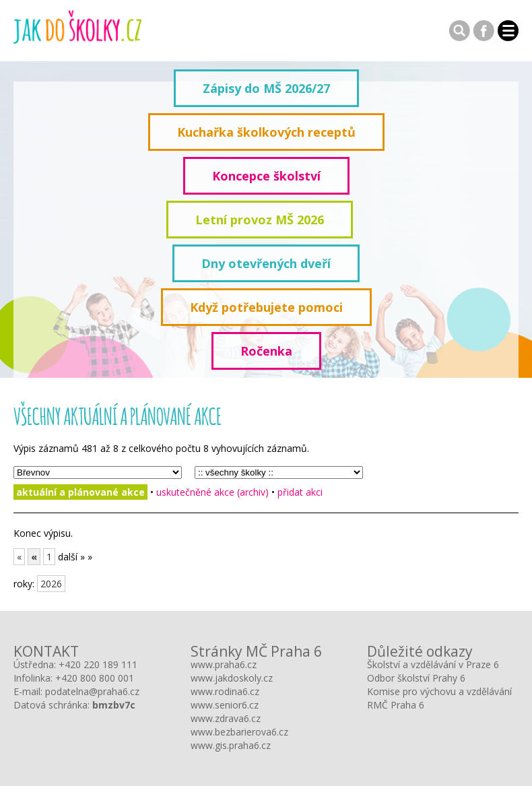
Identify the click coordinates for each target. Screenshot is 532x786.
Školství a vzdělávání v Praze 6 (433, 664)
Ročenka (266, 351)
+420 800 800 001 (95, 678)
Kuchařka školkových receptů (266, 132)
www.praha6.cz (224, 664)
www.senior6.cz (225, 705)
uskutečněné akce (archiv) (212, 492)
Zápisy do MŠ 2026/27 (266, 88)
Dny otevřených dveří (266, 263)
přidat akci (300, 492)
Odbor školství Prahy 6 (416, 678)
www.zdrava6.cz (226, 718)
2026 (51, 584)
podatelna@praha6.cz (92, 691)
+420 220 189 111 (98, 664)
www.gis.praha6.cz (231, 745)
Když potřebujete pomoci (266, 307)
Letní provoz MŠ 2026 (260, 220)
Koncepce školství (266, 176)
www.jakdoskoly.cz (232, 678)
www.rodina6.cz (225, 691)
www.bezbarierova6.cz (239, 732)
